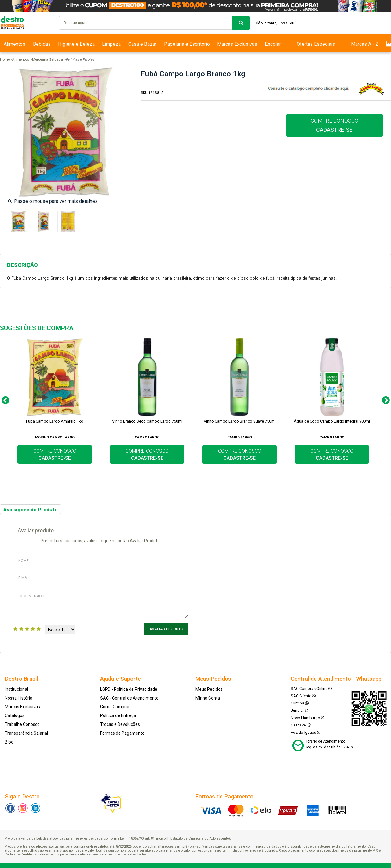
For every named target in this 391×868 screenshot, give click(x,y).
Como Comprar (115, 706)
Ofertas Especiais (316, 44)
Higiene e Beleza (76, 44)
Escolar (273, 44)
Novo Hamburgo (308, 717)
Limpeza (111, 44)
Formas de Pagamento (122, 732)
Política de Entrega (118, 714)
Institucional (16, 688)
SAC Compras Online (311, 687)
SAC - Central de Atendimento (129, 697)
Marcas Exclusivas (237, 44)
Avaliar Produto (167, 629)
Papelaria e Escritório (187, 44)
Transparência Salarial (26, 732)
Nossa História (19, 697)
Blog (9, 741)
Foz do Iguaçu (306, 731)
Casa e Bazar (142, 44)
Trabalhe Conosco (22, 723)
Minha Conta (208, 697)
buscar (241, 23)
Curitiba (300, 702)
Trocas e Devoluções (120, 723)
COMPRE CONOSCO (334, 125)
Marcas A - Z (365, 44)
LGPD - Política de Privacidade (129, 688)
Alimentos (15, 44)
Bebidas (42, 44)
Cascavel (301, 724)
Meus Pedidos (209, 688)
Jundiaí (299, 709)
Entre (285, 23)
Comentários (101, 603)
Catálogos (15, 714)
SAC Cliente (303, 695)
